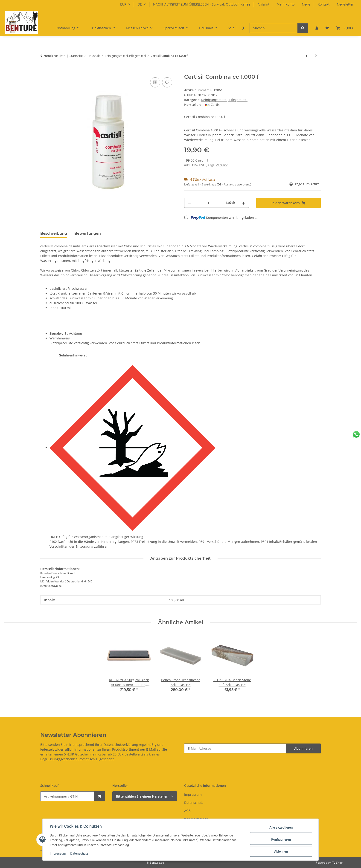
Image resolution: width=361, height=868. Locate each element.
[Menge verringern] (189, 203)
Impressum (58, 854)
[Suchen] (274, 28)
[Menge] (208, 203)
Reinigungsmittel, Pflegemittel (224, 100)
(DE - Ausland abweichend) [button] (234, 184)
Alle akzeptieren (281, 828)
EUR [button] (123, 4)
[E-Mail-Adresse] (235, 748)
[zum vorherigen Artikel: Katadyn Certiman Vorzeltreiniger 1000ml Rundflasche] (307, 56)
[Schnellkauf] (67, 796)
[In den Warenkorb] (44, 71)
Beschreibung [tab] (54, 233)
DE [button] (140, 4)
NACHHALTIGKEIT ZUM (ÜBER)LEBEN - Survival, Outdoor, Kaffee (202, 4)
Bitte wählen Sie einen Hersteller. (142, 796)
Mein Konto (286, 4)
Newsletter (345, 4)
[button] (317, 28)
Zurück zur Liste (54, 56)
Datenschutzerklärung (121, 745)
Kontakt (324, 4)
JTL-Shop (337, 863)
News (306, 4)
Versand (222, 165)
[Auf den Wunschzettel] (167, 82)
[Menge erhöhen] (244, 203)
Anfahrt (263, 4)
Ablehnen (281, 852)
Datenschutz (79, 854)
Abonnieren (303, 748)
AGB (187, 811)
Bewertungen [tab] (88, 233)
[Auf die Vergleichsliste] (155, 82)
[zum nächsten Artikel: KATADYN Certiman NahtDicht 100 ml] (316, 56)
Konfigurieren (281, 840)
